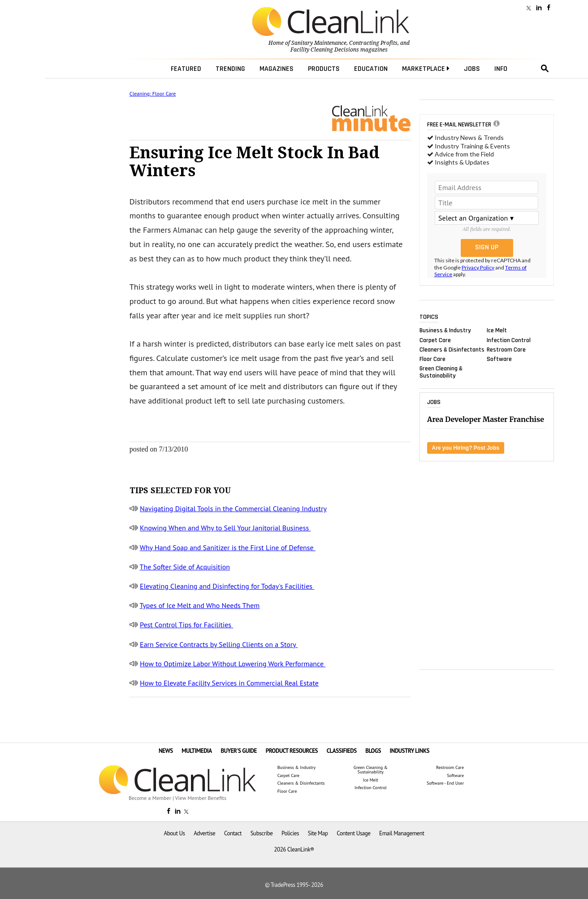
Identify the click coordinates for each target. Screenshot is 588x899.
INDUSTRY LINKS (410, 751)
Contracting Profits (373, 43)
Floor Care (432, 359)
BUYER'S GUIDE (239, 751)
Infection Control (509, 340)
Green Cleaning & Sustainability (441, 372)
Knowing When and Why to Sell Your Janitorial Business (225, 528)
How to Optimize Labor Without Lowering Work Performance (233, 664)
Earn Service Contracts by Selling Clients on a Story (219, 644)
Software (499, 359)
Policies (290, 833)
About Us (175, 833)
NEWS (166, 751)
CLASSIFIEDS (342, 751)
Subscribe (262, 833)
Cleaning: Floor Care (153, 93)
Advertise (204, 833)
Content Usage (353, 833)
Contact (233, 833)
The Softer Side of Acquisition (185, 567)
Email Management (402, 833)
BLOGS (373, 751)
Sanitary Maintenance (319, 43)
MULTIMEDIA (197, 751)
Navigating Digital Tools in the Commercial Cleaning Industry (233, 508)
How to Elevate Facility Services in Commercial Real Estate (229, 683)
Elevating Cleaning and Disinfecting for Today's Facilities (227, 586)
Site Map (318, 833)
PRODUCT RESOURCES (292, 751)
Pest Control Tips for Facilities (186, 625)
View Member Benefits (201, 798)
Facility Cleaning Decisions (325, 50)
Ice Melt (497, 330)
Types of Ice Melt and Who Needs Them (200, 605)
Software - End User (445, 783)
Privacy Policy (478, 267)
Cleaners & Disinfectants (452, 349)
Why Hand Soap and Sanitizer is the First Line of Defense (228, 547)
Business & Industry (445, 330)
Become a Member (150, 798)
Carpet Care (435, 340)
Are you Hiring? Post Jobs (466, 448)
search (545, 69)
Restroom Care (506, 349)
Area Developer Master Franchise (486, 419)
